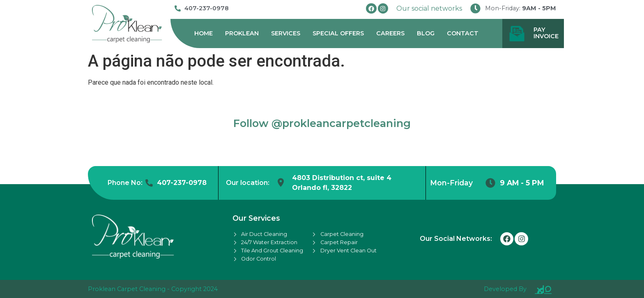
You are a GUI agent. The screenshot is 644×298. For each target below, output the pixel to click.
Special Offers (338, 33)
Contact (463, 33)
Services (286, 33)
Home (204, 33)
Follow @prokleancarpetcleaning (322, 123)
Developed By (505, 289)
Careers (390, 33)
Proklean (242, 33)
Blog (426, 33)
